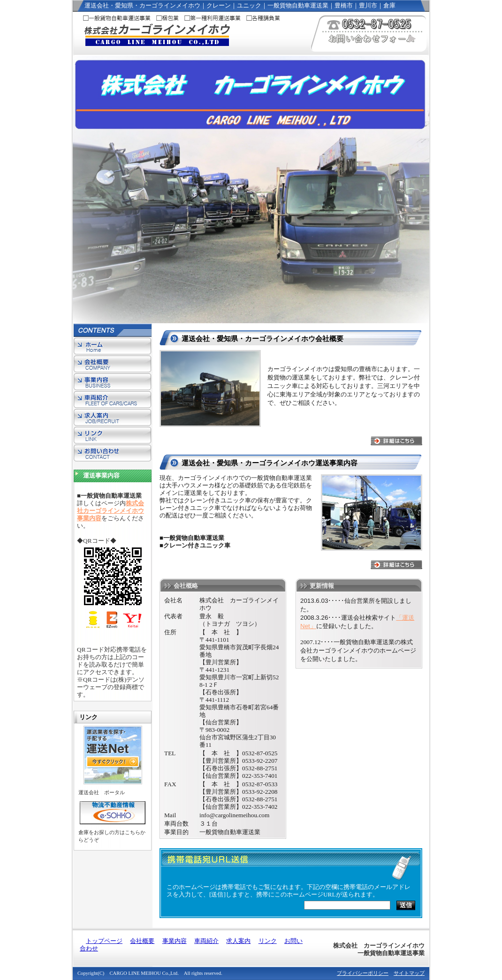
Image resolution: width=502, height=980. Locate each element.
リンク (113, 436)
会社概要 (113, 365)
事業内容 (113, 382)
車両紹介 (113, 400)
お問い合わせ (113, 454)
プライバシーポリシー (363, 973)
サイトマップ (409, 973)
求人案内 (113, 418)
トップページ (113, 347)
